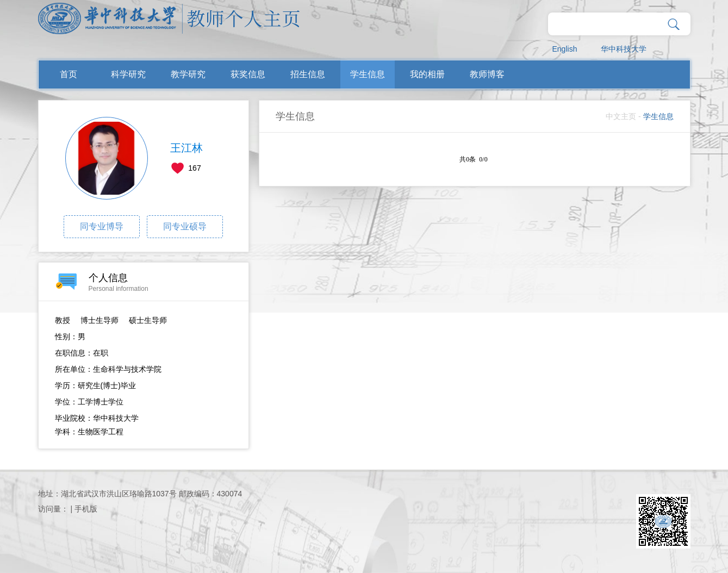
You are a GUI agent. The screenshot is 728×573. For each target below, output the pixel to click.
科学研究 (128, 74)
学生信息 (368, 74)
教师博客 (487, 74)
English (565, 49)
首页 (69, 74)
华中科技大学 (624, 49)
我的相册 (427, 74)
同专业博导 (102, 226)
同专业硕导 (185, 226)
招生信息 (308, 74)
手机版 (86, 509)
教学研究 (188, 74)
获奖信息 (248, 74)
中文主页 (621, 116)
